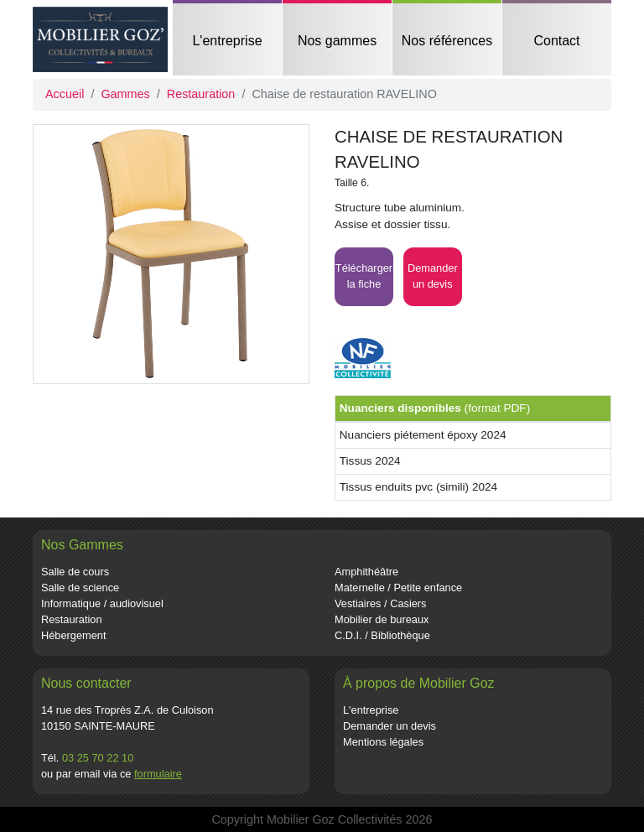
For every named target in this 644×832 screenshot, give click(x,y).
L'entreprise (227, 41)
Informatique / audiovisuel (102, 603)
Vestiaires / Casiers (381, 603)
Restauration (201, 94)
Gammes (125, 94)
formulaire (158, 774)
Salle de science (80, 588)
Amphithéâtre (366, 572)
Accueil (65, 94)
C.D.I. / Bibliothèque (382, 635)
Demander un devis (390, 726)
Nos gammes (337, 41)
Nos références (447, 41)
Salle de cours (75, 572)
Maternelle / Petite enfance (398, 588)
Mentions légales (383, 742)
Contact (556, 41)
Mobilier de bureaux (382, 619)
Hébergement (74, 635)
